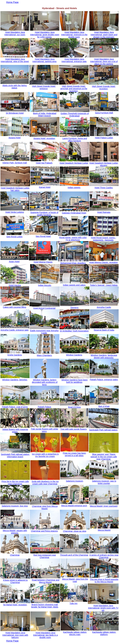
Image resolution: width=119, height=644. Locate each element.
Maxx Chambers (44, 355)
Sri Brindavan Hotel (15, 113)
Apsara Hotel (14, 138)
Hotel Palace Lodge (104, 138)
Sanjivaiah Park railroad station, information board (15, 455)
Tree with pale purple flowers (73, 429)
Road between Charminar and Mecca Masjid (46, 581)
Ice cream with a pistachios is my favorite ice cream (45, 455)
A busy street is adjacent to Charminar (15, 581)
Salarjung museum (75, 481)
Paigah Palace (45, 407)
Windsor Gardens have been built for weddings (74, 381)
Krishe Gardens (15, 355)
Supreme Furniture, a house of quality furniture (44, 214)
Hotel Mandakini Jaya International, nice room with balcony (15, 635)
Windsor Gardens (74, 355)
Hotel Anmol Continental (44, 308)
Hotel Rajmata (104, 212)
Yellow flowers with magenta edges (15, 431)
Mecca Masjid (104, 530)
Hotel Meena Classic (43, 262)
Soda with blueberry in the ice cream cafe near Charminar (45, 483)
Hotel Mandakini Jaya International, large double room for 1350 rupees (45, 35)
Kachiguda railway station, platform (104, 633)
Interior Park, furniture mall (15, 163)
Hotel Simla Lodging (15, 212)
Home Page (12, 641)
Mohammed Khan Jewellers (73, 263)
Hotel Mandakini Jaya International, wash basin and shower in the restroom (104, 35)
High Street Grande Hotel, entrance (44, 87)
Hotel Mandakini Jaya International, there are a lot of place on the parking (104, 61)
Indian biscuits (45, 285)
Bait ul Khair (104, 406)
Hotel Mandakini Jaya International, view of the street (15, 60)
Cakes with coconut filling (14, 307)
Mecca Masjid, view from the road (75, 580)
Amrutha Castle (104, 307)
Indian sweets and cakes (74, 285)
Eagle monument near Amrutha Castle (44, 332)
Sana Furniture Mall (104, 113)
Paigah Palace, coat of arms (15, 407)
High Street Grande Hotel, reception (104, 88)
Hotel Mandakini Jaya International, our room (15, 33)
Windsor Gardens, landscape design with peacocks (104, 356)
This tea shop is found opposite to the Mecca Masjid (104, 581)
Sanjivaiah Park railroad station (103, 430)
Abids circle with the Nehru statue (15, 87)
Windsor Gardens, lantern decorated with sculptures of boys (45, 382)
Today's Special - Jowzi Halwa (104, 285)
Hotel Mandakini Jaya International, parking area (44, 60)
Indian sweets (74, 187)
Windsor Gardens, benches (15, 380)
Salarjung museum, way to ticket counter (104, 482)
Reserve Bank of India (104, 330)
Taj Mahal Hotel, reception (15, 605)
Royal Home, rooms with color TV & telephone (73, 239)
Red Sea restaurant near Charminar (45, 556)
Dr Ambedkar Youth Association (74, 331)
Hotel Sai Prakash (44, 163)
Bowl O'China (74, 407)
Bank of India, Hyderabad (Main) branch (45, 114)
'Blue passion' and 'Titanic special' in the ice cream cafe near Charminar (104, 457)
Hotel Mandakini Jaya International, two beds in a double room (45, 635)
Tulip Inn (73, 603)
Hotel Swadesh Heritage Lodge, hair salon (15, 189)
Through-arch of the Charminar (74, 555)
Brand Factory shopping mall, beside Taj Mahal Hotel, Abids (45, 606)
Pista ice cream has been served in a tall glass (74, 454)
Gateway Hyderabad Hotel (74, 213)
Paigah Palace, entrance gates (104, 380)
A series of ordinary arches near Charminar (104, 556)
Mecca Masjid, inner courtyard (104, 506)
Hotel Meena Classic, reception (103, 262)
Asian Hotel (14, 262)
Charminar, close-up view (74, 531)
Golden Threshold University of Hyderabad (75, 115)
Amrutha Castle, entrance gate (15, 330)
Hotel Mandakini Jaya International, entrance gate (74, 60)
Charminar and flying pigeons (44, 531)
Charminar (15, 555)
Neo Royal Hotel (43, 236)
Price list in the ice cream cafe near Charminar (15, 483)
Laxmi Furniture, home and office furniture (75, 140)
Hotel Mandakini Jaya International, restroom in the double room (74, 35)
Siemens (74, 308)
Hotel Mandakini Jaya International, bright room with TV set (103, 608)
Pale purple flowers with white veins (45, 430)
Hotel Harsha (15, 285)
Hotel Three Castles (104, 188)
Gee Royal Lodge (14, 237)
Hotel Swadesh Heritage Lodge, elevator (104, 164)
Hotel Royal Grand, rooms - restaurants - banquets (103, 239)
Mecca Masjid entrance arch (74, 506)
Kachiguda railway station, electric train (75, 633)
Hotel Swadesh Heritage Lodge (74, 163)
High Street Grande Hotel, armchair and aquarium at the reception (74, 89)
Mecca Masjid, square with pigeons (15, 532)
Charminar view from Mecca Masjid (45, 507)
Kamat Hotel (45, 187)
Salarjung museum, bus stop (15, 506)
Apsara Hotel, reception (44, 138)
